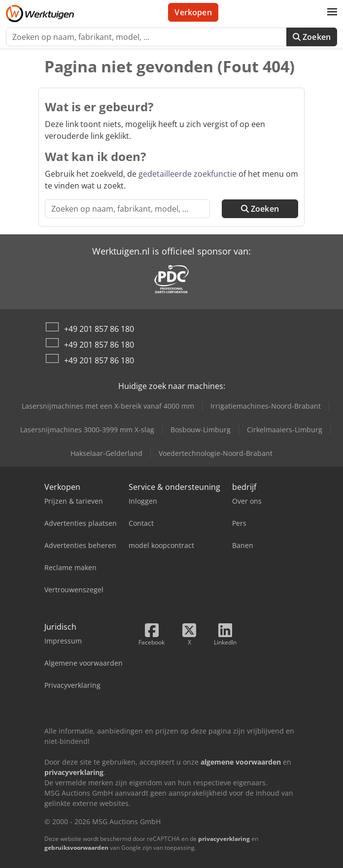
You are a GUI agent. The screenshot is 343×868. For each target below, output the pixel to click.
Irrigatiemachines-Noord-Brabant (266, 406)
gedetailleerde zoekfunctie (188, 174)
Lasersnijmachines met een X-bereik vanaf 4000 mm (108, 406)
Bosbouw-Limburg (201, 430)
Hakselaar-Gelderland (106, 453)
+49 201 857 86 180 (99, 329)
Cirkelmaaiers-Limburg (285, 430)
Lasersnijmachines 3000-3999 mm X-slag (87, 430)
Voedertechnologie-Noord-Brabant (216, 453)
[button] (332, 12)
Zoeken (312, 37)
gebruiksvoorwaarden (76, 848)
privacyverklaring (224, 839)
